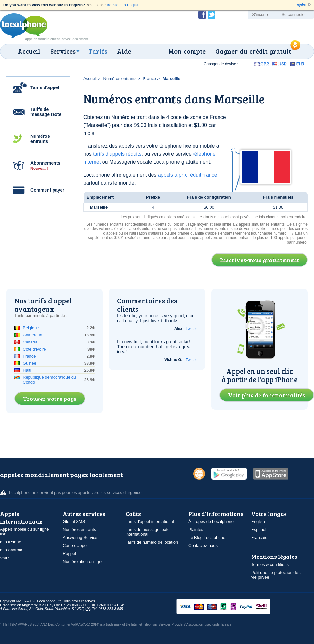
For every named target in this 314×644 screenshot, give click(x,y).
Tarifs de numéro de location (152, 542)
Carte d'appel (75, 545)
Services (63, 51)
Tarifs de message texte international (148, 532)
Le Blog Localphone (207, 537)
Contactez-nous (203, 545)
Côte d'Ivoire (34, 349)
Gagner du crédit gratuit (253, 51)
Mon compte (187, 51)
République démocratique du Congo (49, 380)
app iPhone (11, 542)
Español (259, 529)
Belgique (31, 328)
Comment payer (47, 190)
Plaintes (196, 529)
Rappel (69, 553)
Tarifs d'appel (45, 87)
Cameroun (33, 335)
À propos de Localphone (211, 521)
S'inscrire (261, 15)
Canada (30, 342)
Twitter (191, 329)
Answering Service (80, 537)
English (258, 521)
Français (259, 537)
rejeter (301, 4)
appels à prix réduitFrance (188, 175)
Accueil (29, 51)
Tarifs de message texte (46, 112)
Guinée (29, 363)
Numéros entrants (40, 139)
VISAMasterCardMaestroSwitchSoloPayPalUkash (232, 607)
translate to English (123, 5)
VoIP (4, 558)
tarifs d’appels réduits (117, 154)
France (149, 79)
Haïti (27, 370)
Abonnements (45, 166)
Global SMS (74, 521)
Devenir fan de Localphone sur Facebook (202, 15)
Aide (124, 51)
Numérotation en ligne (83, 561)
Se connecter (294, 15)
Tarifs (98, 51)
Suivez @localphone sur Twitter (211, 15)
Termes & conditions (270, 564)
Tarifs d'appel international (150, 521)
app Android (11, 550)
